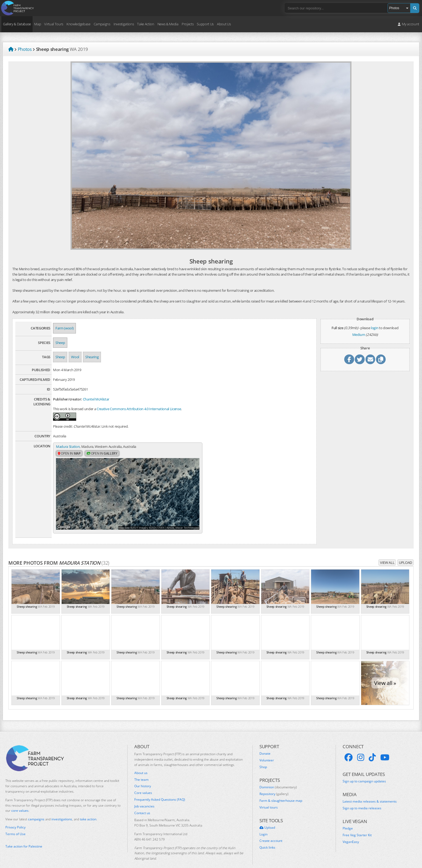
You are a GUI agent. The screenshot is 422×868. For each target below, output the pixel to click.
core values (20, 801)
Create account (271, 831)
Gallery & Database (17, 24)
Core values (143, 783)
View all (387, 553)
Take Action (145, 24)
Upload (405, 553)
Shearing (92, 357)
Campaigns (102, 24)
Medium (359, 335)
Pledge (348, 819)
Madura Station (68, 447)
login (374, 328)
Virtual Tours (54, 24)
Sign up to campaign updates (364, 772)
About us (141, 763)
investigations (62, 810)
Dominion (278, 778)
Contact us (142, 803)
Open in (69, 454)
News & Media (168, 24)
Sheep (60, 343)
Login (263, 825)
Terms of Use (15, 824)
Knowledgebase (78, 24)
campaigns (36, 810)
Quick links (267, 838)
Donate (265, 744)
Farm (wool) (64, 328)
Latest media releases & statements (370, 792)
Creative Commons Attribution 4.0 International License (139, 409)
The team (141, 770)
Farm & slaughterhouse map (281, 791)
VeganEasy (351, 832)
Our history (143, 777)
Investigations (124, 24)
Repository (274, 785)
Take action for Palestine (24, 837)
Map (38, 24)
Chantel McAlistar (96, 399)
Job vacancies (144, 797)
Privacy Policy (15, 818)
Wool (75, 357)
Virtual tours (269, 798)
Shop (263, 758)
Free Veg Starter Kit (357, 825)
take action (88, 810)
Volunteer (267, 751)
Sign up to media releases (362, 799)
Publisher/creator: (68, 399)
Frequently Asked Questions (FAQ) (160, 790)
